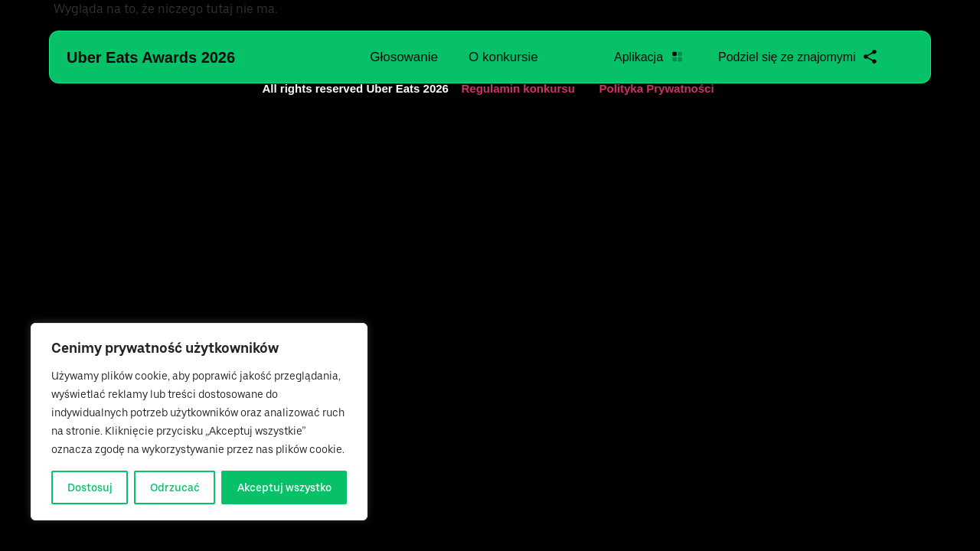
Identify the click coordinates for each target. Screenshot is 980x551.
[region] (199, 422)
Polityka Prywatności (657, 88)
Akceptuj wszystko (284, 487)
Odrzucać (175, 487)
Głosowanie (404, 57)
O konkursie (503, 57)
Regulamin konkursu (518, 88)
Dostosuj (90, 487)
